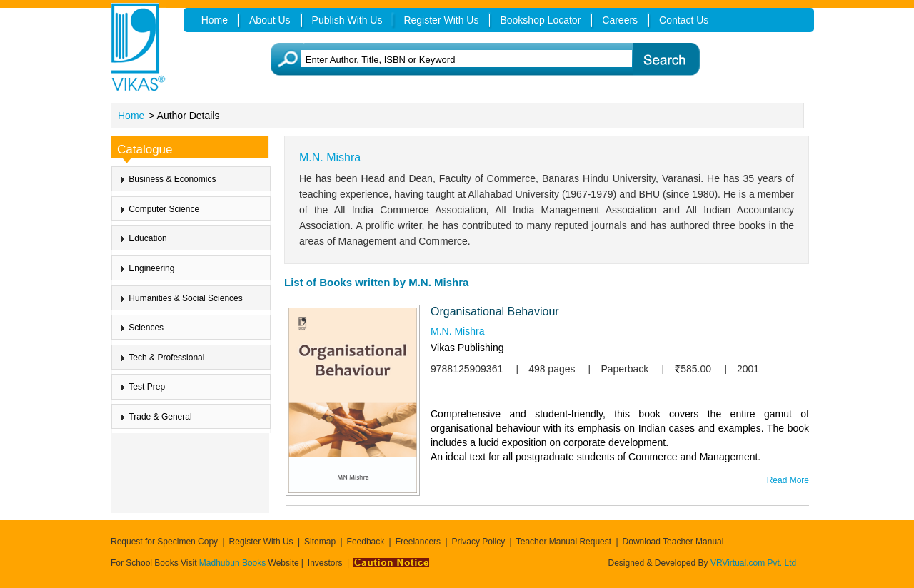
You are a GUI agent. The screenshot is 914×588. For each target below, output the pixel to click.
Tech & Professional (166, 358)
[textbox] (479, 60)
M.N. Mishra (457, 331)
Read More (788, 480)
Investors (325, 563)
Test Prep (147, 387)
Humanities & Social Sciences (185, 298)
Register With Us (261, 542)
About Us (270, 20)
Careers (620, 20)
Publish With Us (347, 20)
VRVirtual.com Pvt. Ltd (753, 563)
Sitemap (320, 542)
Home (131, 116)
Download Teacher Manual (673, 542)
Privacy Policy (479, 542)
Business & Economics (172, 179)
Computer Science (164, 209)
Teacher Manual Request (564, 542)
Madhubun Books (234, 563)
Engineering (151, 268)
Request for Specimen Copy (164, 542)
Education (147, 238)
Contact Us (684, 20)
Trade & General (160, 417)
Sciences (146, 328)
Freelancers (418, 542)
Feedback (366, 542)
